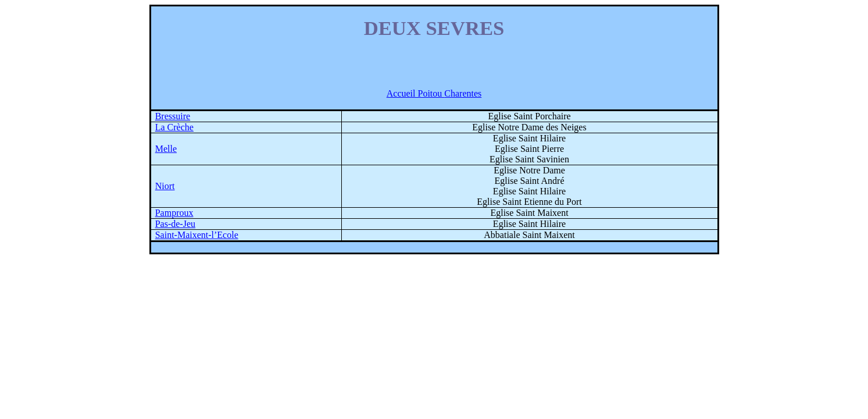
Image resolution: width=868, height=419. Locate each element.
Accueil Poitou (434, 93)
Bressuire (173, 116)
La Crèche (174, 127)
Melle (166, 149)
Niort (165, 186)
